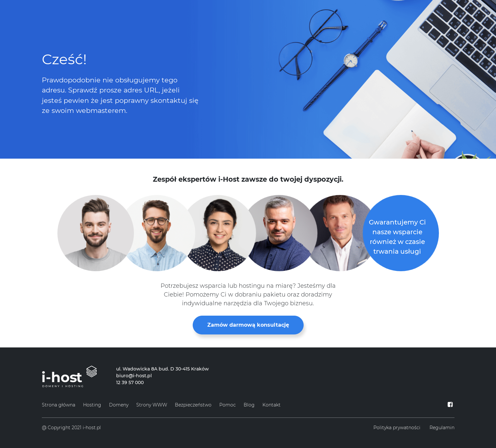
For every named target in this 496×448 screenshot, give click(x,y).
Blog (249, 405)
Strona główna (59, 405)
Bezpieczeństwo (193, 405)
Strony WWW (152, 405)
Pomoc (228, 405)
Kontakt (272, 405)
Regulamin (442, 428)
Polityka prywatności (397, 428)
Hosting (92, 405)
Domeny (119, 405)
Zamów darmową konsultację (248, 325)
